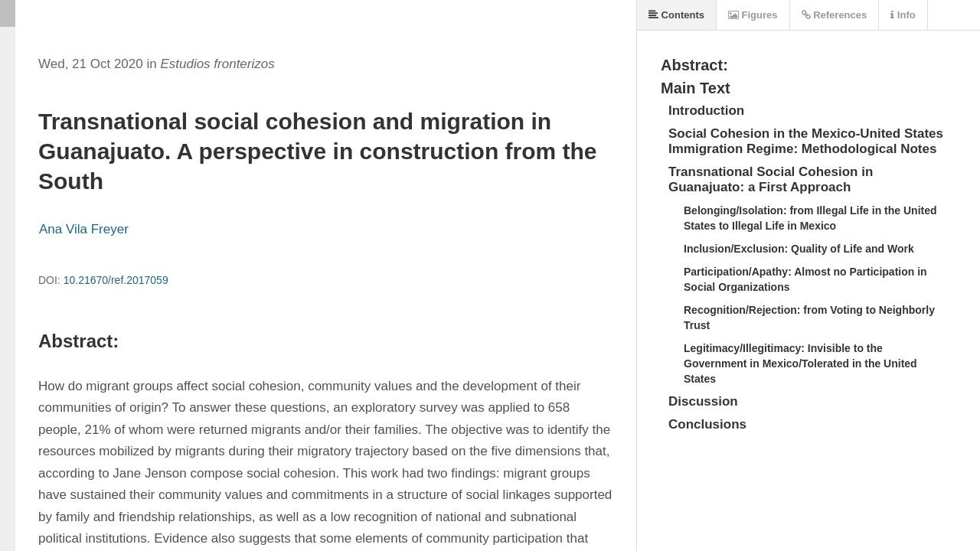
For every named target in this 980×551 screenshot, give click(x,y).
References (835, 15)
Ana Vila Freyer (84, 229)
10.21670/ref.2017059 (116, 280)
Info (903, 15)
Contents (676, 15)
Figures (753, 15)
